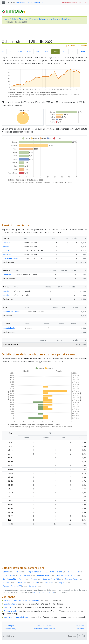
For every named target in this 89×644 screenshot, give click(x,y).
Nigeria (6, 295)
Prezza (36, 579)
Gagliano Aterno (74, 579)
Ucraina (6, 250)
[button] (79, 636)
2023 (64, 52)
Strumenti (80, 626)
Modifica (71, 46)
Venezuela (7, 275)
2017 (11, 52)
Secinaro (51, 583)
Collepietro (23, 583)
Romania (6, 243)
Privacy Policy (10, 629)
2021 (47, 52)
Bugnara (65, 583)
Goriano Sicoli (11, 575)
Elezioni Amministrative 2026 (74, 3)
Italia (14, 19)
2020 (38, 52)
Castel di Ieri (28, 575)
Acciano (8, 583)
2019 (29, 52)
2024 (73, 52)
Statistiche (66, 19)
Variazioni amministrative (45, 629)
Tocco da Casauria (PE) (15, 586)
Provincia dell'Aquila (39, 19)
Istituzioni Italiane (44, 626)
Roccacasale (76, 572)
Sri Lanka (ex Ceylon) (11, 312)
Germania (7, 254)
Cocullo (37, 583)
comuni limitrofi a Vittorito (43, 592)
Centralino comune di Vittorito (17, 617)
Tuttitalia (11, 3)
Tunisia (6, 291)
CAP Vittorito (10, 607)
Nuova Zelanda (9, 328)
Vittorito (55, 19)
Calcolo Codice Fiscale (36, 3)
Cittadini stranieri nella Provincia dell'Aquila (22, 600)
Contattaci (80, 629)
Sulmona (35, 586)
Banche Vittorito (11, 604)
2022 (55, 52)
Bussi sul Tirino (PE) (53, 579)
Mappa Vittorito (11, 611)
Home (6, 19)
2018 (20, 52)
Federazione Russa (10, 258)
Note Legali (9, 626)
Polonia (6, 247)
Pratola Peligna (58, 572)
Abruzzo (23, 19)
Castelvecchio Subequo (68, 575)
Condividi (82, 46)
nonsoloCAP (21, 3)
